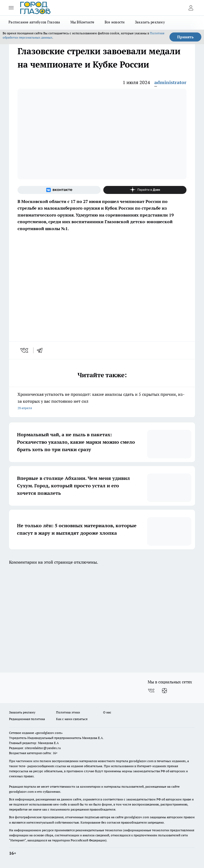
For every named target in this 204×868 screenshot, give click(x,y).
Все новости (115, 22)
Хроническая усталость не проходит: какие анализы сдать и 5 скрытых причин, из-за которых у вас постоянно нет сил (102, 402)
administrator (170, 82)
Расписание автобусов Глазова (34, 22)
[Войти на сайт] (191, 8)
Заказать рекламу (150, 22)
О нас (107, 712)
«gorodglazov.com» (49, 733)
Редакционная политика (27, 719)
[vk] (25, 350)
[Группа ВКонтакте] (59, 190)
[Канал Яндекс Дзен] (145, 190)
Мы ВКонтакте (82, 22)
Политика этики (68, 712)
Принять (185, 37)
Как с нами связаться (72, 719)
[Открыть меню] (11, 8)
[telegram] (41, 350)
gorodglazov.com (141, 761)
